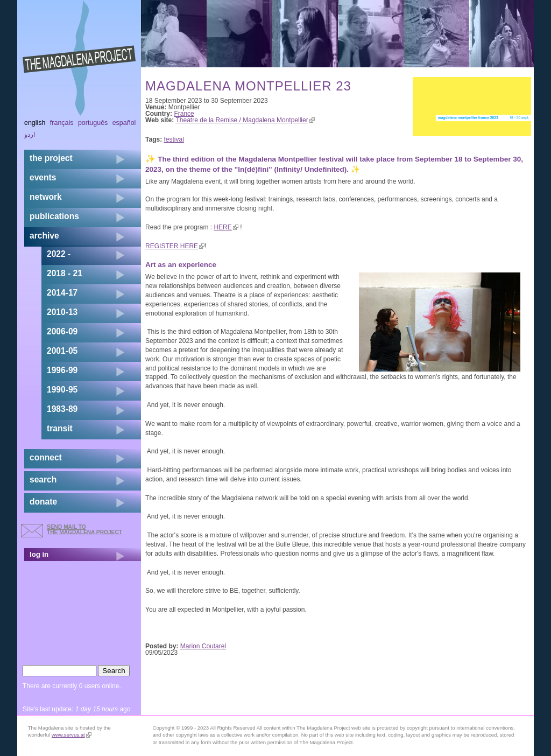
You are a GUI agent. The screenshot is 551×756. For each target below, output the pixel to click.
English (35, 123)
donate (43, 502)
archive (44, 236)
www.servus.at (72, 735)
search (43, 479)
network (46, 197)
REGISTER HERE (175, 246)
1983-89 (62, 409)
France (184, 114)
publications (54, 216)
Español (124, 123)
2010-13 (62, 312)
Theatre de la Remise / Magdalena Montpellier (245, 120)
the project (51, 158)
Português (93, 123)
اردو (30, 135)
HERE (226, 227)
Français (62, 123)
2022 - (59, 254)
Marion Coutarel (203, 646)
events (43, 177)
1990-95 (62, 390)
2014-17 (62, 293)
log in (39, 554)
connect (46, 457)
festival (174, 139)
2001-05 (62, 351)
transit (60, 428)
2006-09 (62, 331)
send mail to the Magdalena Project (84, 530)
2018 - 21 (65, 273)
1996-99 (62, 370)
